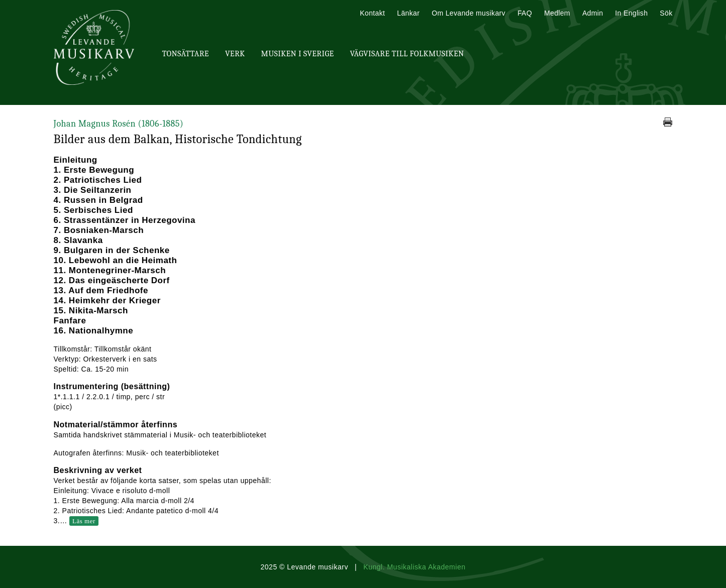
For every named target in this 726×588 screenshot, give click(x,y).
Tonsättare (186, 54)
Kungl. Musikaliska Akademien (414, 567)
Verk (235, 54)
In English (631, 13)
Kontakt (372, 13)
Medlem (557, 13)
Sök (666, 13)
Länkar (408, 13)
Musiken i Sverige (298, 54)
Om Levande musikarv (469, 13)
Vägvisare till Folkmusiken (407, 54)
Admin (593, 13)
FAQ (525, 13)
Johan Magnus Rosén (119, 124)
